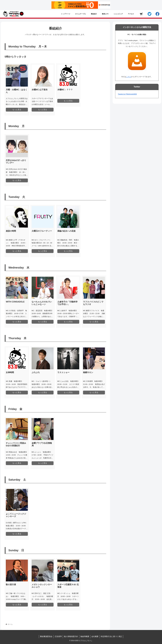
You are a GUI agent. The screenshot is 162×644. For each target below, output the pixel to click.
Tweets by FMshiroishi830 (127, 94)
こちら (129, 77)
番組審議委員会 (45, 636)
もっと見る (17, 110)
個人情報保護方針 (71, 636)
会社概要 (96, 636)
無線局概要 (85, 636)
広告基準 (58, 636)
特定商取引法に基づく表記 (113, 636)
